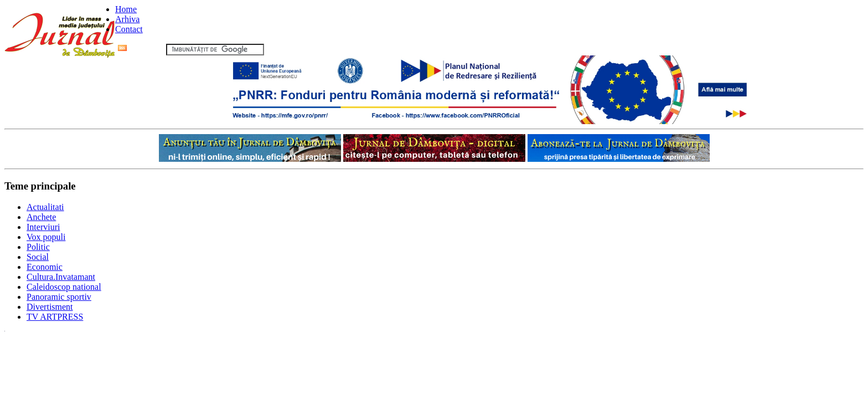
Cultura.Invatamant (61, 277)
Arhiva (127, 19)
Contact (129, 29)
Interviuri (43, 227)
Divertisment (50, 307)
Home (126, 9)
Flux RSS (141, 49)
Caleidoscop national (64, 287)
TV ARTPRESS (55, 317)
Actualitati (45, 207)
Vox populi (46, 237)
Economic (45, 267)
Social (38, 257)
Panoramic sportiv (59, 297)
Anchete (41, 217)
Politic (38, 247)
